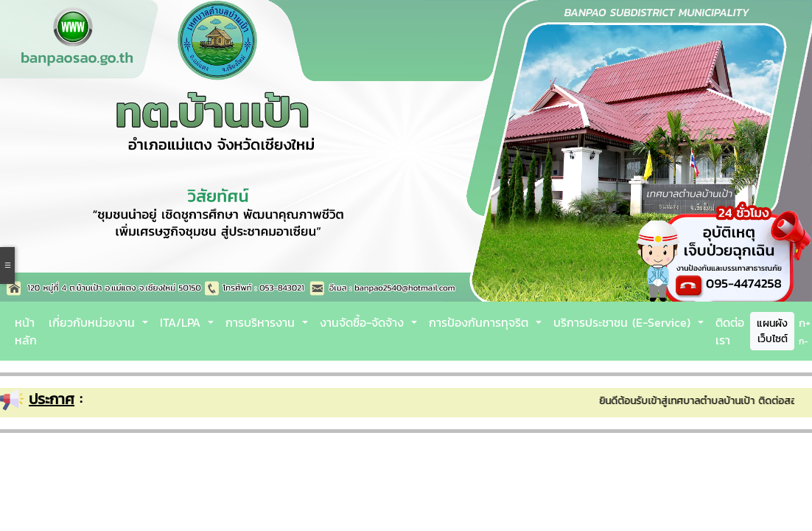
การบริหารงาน (262, 322)
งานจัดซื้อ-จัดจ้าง (364, 322)
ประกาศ (52, 399)
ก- (804, 341)
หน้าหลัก (26, 331)
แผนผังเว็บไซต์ (772, 331)
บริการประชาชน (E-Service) (624, 322)
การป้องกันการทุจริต (481, 322)
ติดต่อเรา (730, 331)
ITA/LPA (182, 322)
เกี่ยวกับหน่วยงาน (94, 322)
